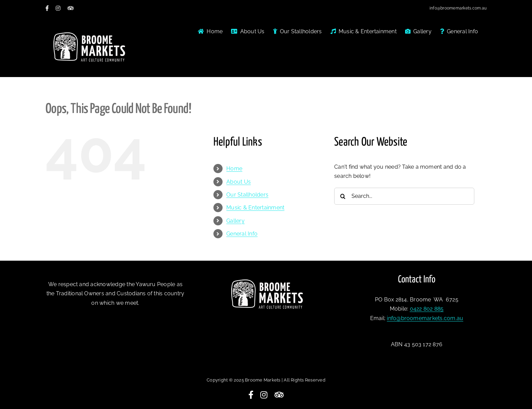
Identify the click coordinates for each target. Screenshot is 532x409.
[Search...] (404, 196)
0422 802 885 (427, 309)
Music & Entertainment (255, 208)
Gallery (235, 221)
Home (234, 169)
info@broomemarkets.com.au (458, 8)
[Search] (343, 196)
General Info (242, 234)
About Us (239, 182)
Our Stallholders (247, 195)
